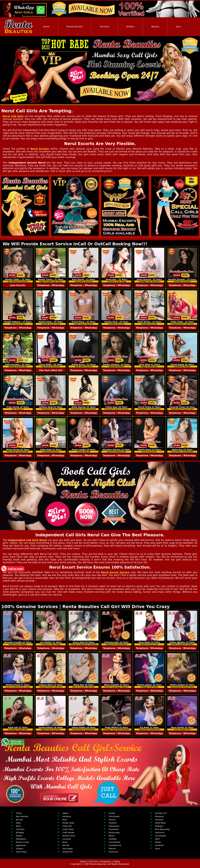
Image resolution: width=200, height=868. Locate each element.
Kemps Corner (69, 836)
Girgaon (20, 849)
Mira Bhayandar (162, 829)
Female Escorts (74, 27)
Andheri (130, 27)
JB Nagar (20, 833)
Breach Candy (22, 842)
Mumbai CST (161, 813)
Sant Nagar (68, 849)
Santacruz (160, 833)
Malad (158, 842)
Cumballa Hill (115, 845)
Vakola (65, 813)
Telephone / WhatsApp (51, 285)
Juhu (178, 27)
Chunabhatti (114, 842)
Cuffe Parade (68, 833)
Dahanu (112, 849)
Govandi (113, 823)
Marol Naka (160, 823)
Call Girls (104, 27)
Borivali (19, 820)
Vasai (158, 849)
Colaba (116, 862)
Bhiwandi (159, 816)
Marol (65, 842)
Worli (157, 839)
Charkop (113, 839)
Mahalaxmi (21, 839)
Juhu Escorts (18, 285)
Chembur (20, 829)
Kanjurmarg (114, 833)
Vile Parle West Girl (51, 370)
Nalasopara (114, 826)
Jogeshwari (21, 845)
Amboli (112, 813)
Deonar (112, 820)
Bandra (155, 27)
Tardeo (19, 836)
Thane (19, 813)
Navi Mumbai (22, 816)
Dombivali (113, 852)
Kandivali (159, 845)
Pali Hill (66, 845)
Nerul (18, 826)
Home (46, 27)
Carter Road (68, 829)
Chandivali (114, 829)
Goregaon (105, 862)
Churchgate (160, 836)
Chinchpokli (114, 816)
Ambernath (68, 852)
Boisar (112, 836)
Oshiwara (67, 816)
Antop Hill (67, 826)
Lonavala (67, 839)
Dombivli (159, 820)
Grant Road (21, 852)
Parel (65, 820)
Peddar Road (68, 823)
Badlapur (159, 826)
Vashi (18, 823)
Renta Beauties (99, 864)
